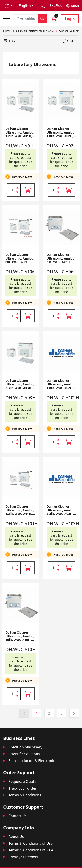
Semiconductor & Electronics (32, 761)
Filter (12, 41)
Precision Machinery (25, 747)
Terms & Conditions (25, 795)
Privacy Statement (24, 857)
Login (70, 19)
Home (7, 31)
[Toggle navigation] (8, 18)
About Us (16, 837)
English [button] (25, 6)
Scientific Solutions (24, 754)
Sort (70, 41)
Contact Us (18, 816)
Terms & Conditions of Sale (31, 850)
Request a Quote (22, 781)
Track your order (23, 788)
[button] (9, 6)
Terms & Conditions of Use (31, 843)
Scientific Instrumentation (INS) (35, 31)
